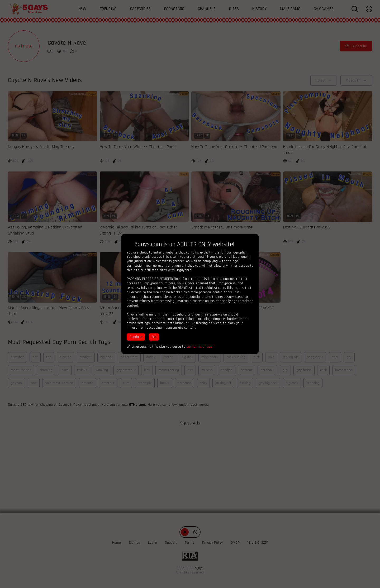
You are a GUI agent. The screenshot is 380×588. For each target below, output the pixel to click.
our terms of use (199, 347)
